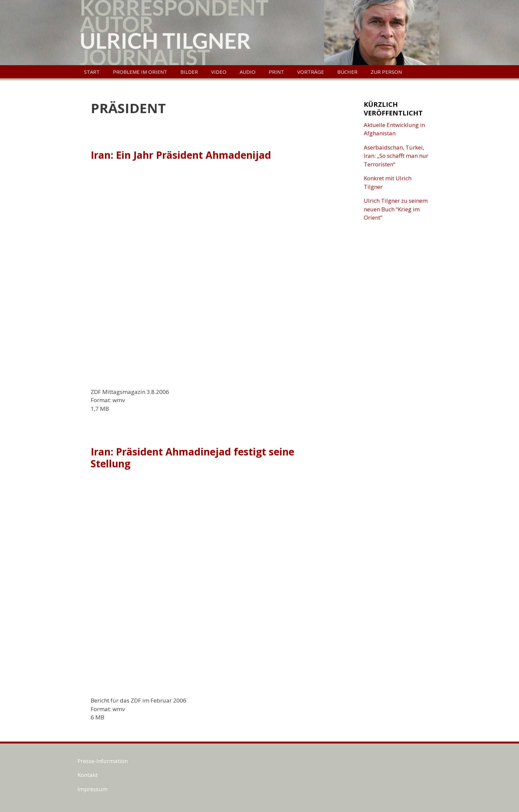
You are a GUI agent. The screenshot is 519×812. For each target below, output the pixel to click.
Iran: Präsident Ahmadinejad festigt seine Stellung (192, 458)
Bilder (189, 72)
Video (219, 72)
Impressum (93, 789)
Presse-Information (103, 761)
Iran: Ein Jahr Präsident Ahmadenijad (181, 155)
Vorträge (311, 72)
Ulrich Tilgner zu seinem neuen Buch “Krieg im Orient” (396, 209)
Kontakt (88, 775)
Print (276, 72)
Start (92, 72)
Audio (248, 72)
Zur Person (386, 72)
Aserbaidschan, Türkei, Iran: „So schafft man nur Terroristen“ (396, 156)
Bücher (347, 72)
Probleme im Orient (140, 72)
